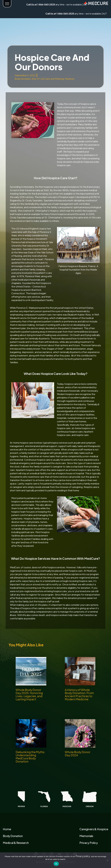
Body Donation (23, 79)
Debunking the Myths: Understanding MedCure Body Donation (30, 757)
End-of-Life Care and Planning (48, 79)
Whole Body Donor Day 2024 (78, 753)
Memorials (86, 836)
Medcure (70, 79)
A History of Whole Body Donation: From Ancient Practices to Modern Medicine (79, 694)
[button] (7, 4)
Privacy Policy (89, 843)
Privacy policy (83, 856)
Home (7, 829)
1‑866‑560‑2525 (66, 14)
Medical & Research (16, 843)
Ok (56, 864)
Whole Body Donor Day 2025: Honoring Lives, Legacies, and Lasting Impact (29, 694)
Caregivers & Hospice (94, 829)
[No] (107, 860)
